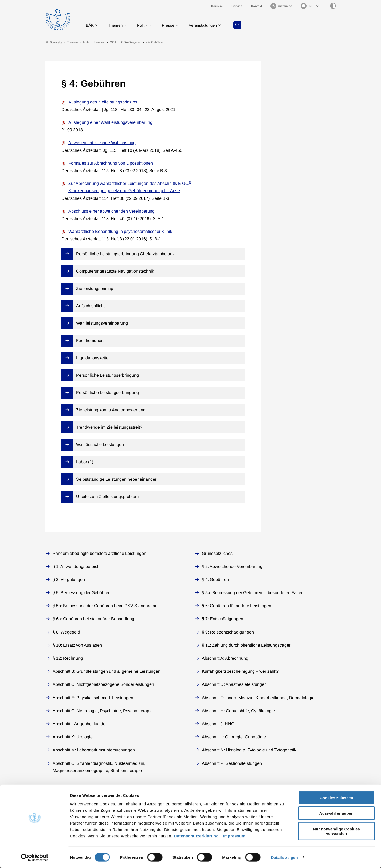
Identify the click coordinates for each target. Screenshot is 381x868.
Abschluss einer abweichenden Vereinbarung (111, 211)
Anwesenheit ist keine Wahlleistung (102, 143)
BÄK (90, 25)
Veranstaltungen (209, 25)
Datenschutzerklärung (197, 836)
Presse (172, 25)
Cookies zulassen (336, 798)
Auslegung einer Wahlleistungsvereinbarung (110, 123)
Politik (145, 25)
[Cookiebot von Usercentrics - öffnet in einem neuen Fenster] (35, 858)
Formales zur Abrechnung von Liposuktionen (111, 163)
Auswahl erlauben (336, 813)
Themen (117, 25)
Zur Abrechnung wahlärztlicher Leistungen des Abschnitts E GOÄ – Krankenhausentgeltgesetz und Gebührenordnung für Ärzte (132, 187)
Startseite (54, 42)
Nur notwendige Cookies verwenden (336, 831)
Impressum (234, 836)
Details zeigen (284, 857)
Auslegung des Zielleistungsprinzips (103, 102)
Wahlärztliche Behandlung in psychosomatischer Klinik (120, 232)
